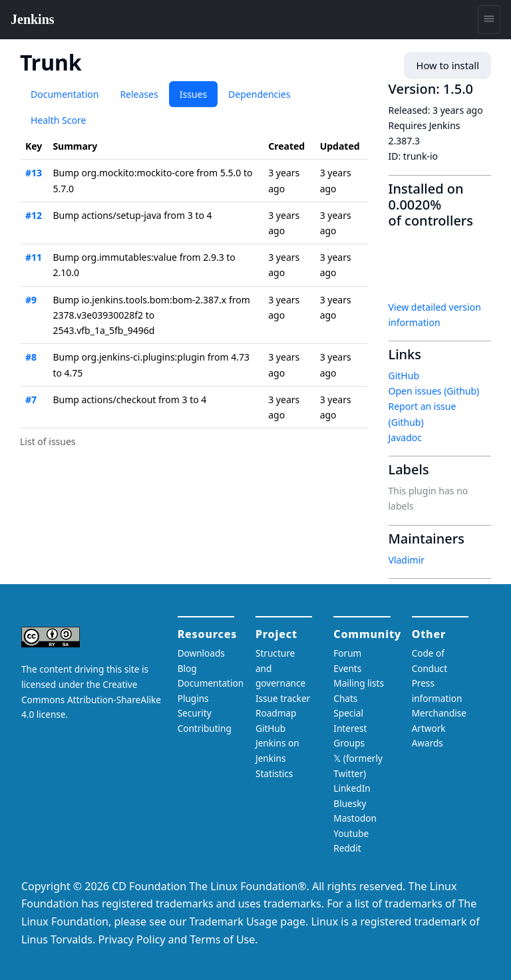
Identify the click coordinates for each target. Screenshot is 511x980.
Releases (139, 94)
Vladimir (407, 560)
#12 (34, 215)
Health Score (58, 120)
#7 (31, 400)
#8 (31, 357)
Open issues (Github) (434, 391)
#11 (34, 257)
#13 (34, 173)
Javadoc (405, 437)
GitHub (404, 376)
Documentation (65, 94)
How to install (449, 66)
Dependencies (259, 94)
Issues (193, 94)
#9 (31, 300)
